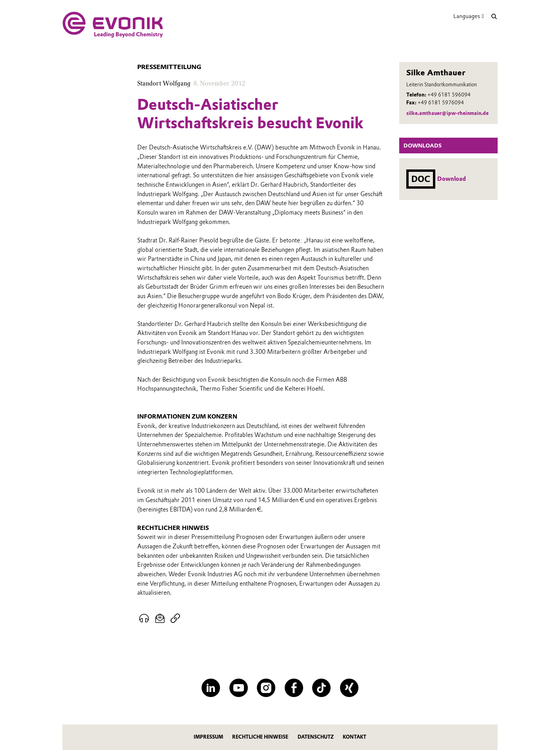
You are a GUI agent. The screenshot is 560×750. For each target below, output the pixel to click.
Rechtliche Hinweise (260, 737)
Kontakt (355, 737)
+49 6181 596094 (449, 95)
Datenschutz (316, 737)
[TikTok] (321, 688)
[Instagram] (266, 688)
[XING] (349, 688)
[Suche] (494, 16)
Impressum (208, 737)
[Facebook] (294, 688)
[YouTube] (239, 688)
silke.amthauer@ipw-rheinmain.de (447, 113)
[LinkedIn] (211, 688)
